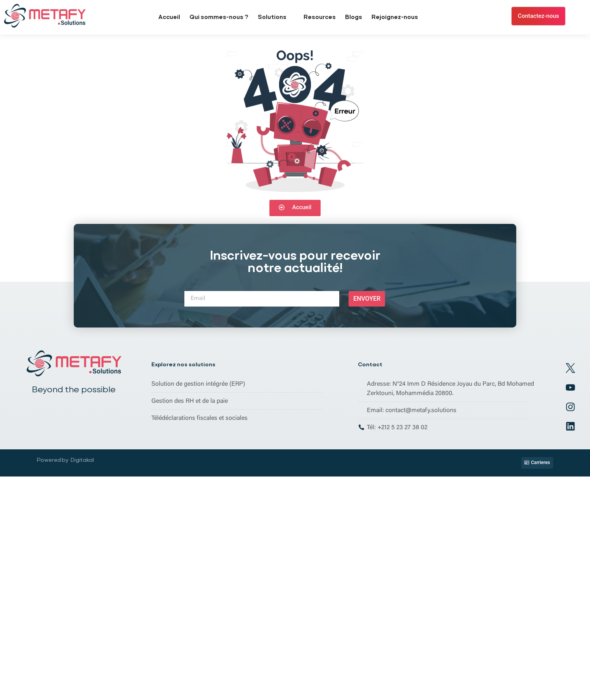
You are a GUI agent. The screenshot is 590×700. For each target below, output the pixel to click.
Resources (320, 17)
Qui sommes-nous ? (219, 17)
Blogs (354, 17)
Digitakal (82, 460)
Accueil (169, 17)
